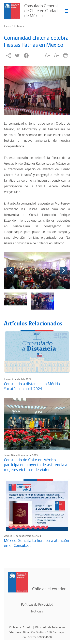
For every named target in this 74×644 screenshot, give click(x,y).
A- (57, 55)
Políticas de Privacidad (37, 605)
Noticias (19, 26)
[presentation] (10, 271)
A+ (47, 55)
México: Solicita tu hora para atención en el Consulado (37, 543)
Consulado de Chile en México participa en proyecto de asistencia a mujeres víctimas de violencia (36, 465)
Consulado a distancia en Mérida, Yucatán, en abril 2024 (32, 386)
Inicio (7, 26)
